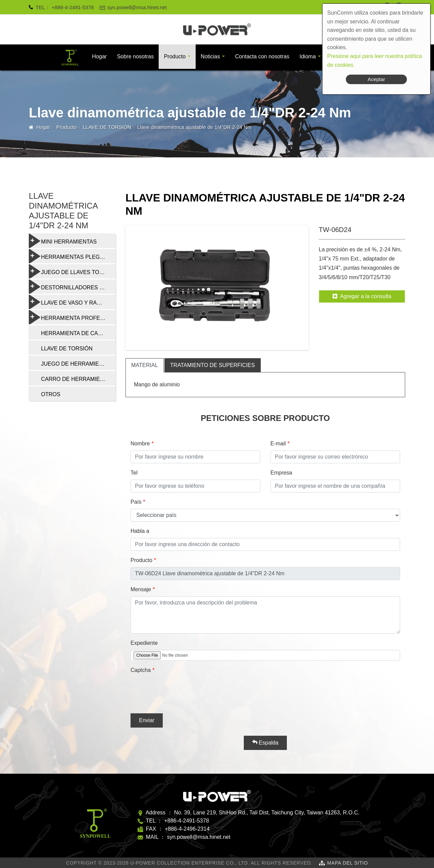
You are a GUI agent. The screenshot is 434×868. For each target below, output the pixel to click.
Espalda (265, 742)
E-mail (278, 443)
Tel (134, 473)
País (136, 502)
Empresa (281, 473)
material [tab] (145, 365)
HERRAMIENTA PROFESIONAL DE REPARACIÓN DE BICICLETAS (72, 317)
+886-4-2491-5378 (73, 7)
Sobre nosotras (135, 56)
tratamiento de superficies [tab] (213, 365)
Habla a (140, 531)
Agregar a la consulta (362, 296)
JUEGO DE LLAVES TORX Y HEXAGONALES (72, 271)
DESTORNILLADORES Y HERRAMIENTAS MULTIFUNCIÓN (72, 287)
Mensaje (141, 589)
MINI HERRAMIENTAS (63, 241)
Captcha (141, 670)
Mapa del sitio (348, 863)
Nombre (140, 443)
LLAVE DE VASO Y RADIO (68, 302)
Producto (175, 56)
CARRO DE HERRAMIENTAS (77, 379)
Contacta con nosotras (262, 56)
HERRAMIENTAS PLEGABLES (72, 256)
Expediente (144, 643)
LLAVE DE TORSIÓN (107, 127)
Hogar (99, 56)
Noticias (210, 56)
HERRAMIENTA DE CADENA (77, 333)
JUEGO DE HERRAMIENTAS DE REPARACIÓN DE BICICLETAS (78, 364)
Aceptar (376, 79)
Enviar (147, 720)
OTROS (51, 394)
